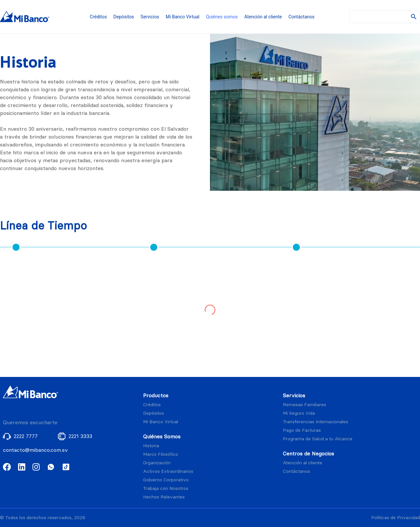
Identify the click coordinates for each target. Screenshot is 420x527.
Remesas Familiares (304, 405)
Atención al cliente (263, 17)
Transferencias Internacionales (315, 422)
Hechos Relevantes (164, 497)
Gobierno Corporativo (166, 480)
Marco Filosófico (161, 454)
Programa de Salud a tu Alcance (318, 439)
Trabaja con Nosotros (166, 488)
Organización (157, 463)
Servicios (150, 17)
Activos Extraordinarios (168, 471)
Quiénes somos (222, 17)
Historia (151, 446)
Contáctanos (302, 17)
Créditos (98, 17)
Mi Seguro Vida (299, 413)
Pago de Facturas (302, 430)
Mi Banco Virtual (183, 17)
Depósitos (124, 17)
